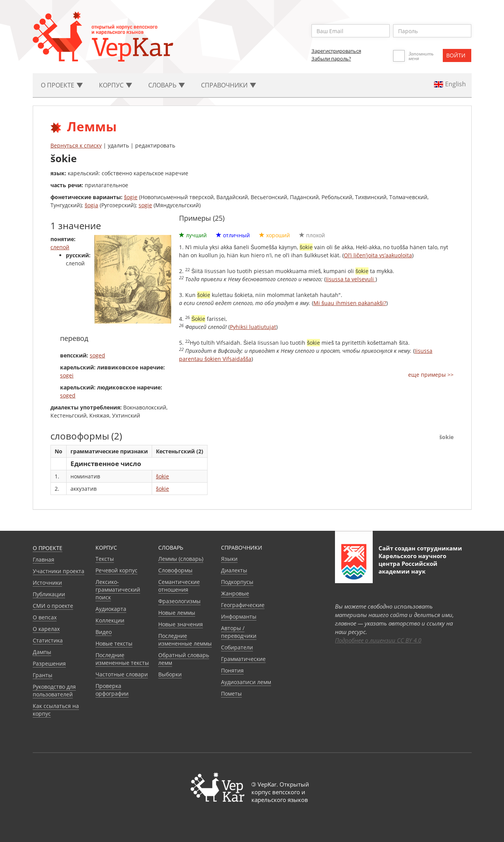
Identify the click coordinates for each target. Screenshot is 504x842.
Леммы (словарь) (181, 559)
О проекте (48, 548)
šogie (131, 197)
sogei (67, 375)
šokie (162, 476)
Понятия (232, 670)
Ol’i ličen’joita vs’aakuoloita (378, 255)
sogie (145, 205)
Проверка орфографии (112, 690)
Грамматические (243, 659)
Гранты (43, 675)
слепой (60, 247)
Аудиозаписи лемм (246, 682)
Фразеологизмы (179, 601)
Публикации (49, 594)
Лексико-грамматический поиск (118, 590)
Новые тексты (114, 643)
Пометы (231, 694)
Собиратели (237, 647)
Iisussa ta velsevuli (351, 279)
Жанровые (235, 593)
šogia (91, 205)
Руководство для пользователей (54, 690)
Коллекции (110, 620)
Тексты (105, 559)
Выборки (170, 674)
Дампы (42, 652)
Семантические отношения (179, 586)
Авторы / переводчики (239, 632)
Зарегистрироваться (336, 51)
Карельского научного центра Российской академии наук (412, 564)
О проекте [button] (62, 85)
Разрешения (49, 663)
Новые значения (181, 624)
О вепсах (45, 617)
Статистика (48, 640)
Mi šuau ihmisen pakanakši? (350, 303)
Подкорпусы (237, 582)
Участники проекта (59, 571)
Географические (243, 605)
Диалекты (234, 570)
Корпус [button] (116, 85)
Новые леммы (177, 613)
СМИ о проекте (53, 606)
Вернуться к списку (76, 145)
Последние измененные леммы (185, 640)
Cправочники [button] (229, 85)
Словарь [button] (167, 85)
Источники (47, 583)
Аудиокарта (111, 609)
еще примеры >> (431, 375)
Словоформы (175, 570)
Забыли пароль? (331, 59)
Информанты (239, 616)
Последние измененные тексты (122, 659)
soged (97, 355)
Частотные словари (122, 674)
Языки (229, 559)
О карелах (46, 629)
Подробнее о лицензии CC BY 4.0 (378, 640)
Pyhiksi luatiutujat (253, 327)
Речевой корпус (116, 570)
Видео (104, 632)
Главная (44, 559)
